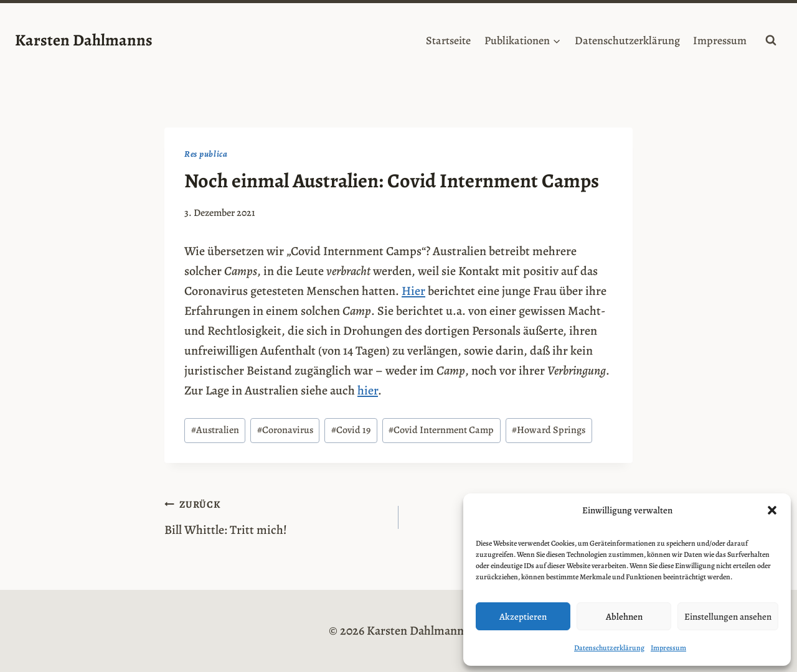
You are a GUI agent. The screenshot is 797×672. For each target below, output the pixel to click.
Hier (413, 291)
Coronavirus (285, 430)
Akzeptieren (523, 617)
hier (368, 390)
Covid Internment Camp (441, 430)
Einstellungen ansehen (728, 617)
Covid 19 (351, 430)
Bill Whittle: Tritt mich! (275, 516)
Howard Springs (549, 430)
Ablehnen (624, 617)
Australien (215, 430)
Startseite (448, 40)
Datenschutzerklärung (609, 648)
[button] (772, 510)
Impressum (668, 648)
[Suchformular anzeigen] (771, 40)
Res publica (206, 154)
